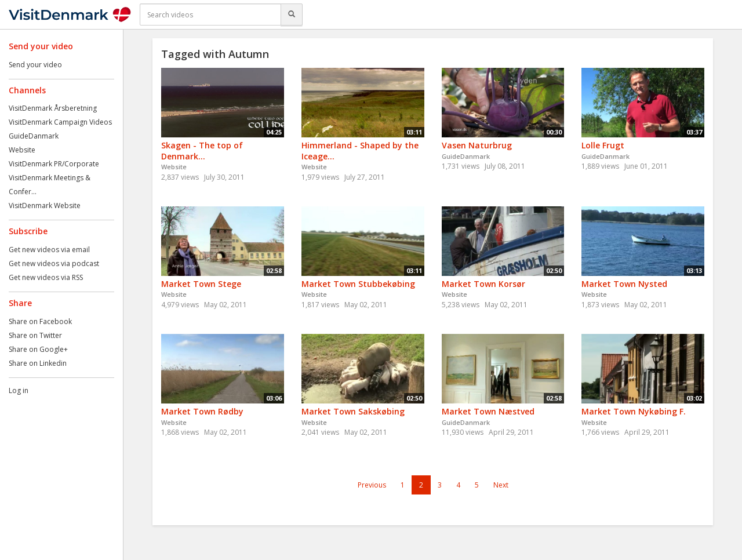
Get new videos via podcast (54, 263)
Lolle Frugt (603, 145)
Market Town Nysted (624, 284)
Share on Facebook (40, 321)
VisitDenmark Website (45, 206)
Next (501, 485)
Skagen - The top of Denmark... (202, 151)
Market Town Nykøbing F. (634, 411)
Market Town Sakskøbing (353, 411)
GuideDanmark (34, 136)
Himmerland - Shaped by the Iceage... (360, 151)
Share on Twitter (35, 335)
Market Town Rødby (202, 411)
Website (22, 150)
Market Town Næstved (488, 411)
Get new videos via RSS (46, 277)
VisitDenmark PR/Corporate (54, 164)
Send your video (35, 65)
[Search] (292, 14)
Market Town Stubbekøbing (358, 284)
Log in (19, 390)
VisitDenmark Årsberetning (53, 108)
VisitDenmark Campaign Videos (60, 122)
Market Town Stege (201, 284)
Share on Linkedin (38, 363)
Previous (372, 485)
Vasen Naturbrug (477, 145)
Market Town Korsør (483, 284)
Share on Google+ (38, 349)
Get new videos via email (49, 250)
